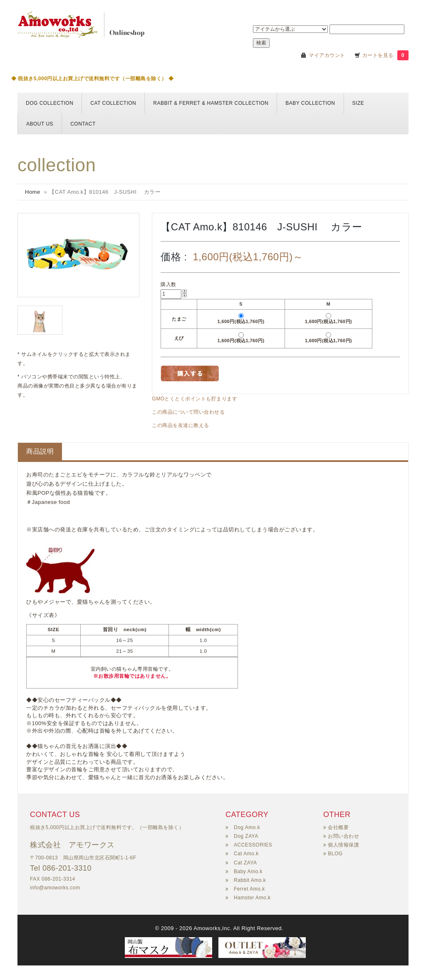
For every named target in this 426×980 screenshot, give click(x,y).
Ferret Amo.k (249, 889)
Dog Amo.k (247, 827)
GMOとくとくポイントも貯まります (194, 399)
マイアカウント (327, 55)
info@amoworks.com (55, 888)
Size (358, 103)
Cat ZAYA (245, 863)
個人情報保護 (343, 845)
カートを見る (379, 55)
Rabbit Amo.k (250, 880)
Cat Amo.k (246, 854)
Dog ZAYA (246, 836)
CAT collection (113, 103)
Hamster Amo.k (252, 898)
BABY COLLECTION (310, 103)
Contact (83, 124)
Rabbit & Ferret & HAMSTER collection (211, 103)
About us (40, 124)
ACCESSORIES (253, 845)
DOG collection (50, 103)
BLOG (335, 854)
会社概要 (338, 827)
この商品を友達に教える (181, 425)
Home (33, 192)
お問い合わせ (343, 836)
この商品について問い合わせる (188, 412)
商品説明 (40, 451)
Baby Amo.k (248, 871)
